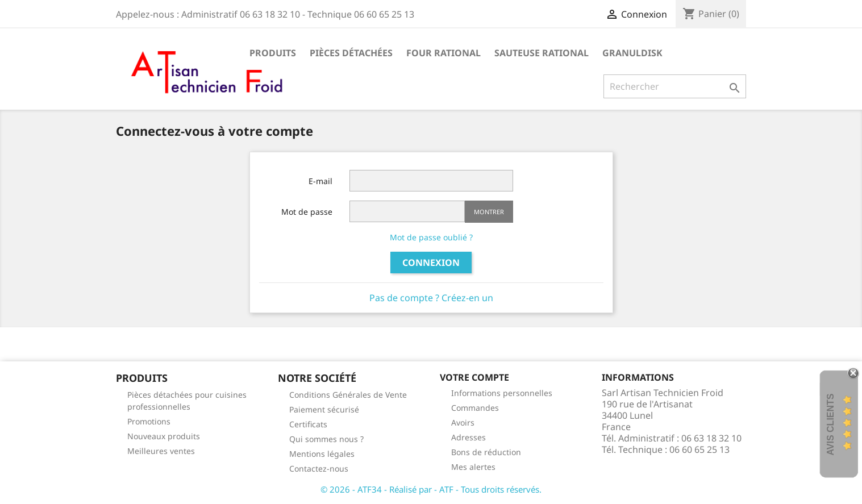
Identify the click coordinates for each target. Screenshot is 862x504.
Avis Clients (830, 424)
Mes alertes (473, 467)
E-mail (320, 181)
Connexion (431, 263)
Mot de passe (307, 212)
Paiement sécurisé (324, 409)
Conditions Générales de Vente (348, 395)
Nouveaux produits (164, 436)
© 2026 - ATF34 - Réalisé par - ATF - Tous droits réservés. (431, 489)
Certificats (308, 424)
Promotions (149, 421)
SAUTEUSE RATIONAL (542, 53)
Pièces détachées (351, 53)
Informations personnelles (502, 393)
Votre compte (474, 377)
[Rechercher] (675, 86)
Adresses (469, 437)
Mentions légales (322, 454)
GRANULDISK (632, 53)
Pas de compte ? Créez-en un (431, 298)
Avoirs (463, 422)
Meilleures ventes (161, 451)
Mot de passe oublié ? (431, 237)
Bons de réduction (486, 452)
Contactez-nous (319, 468)
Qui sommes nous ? (326, 439)
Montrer (489, 212)
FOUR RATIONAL (444, 53)
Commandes (475, 408)
